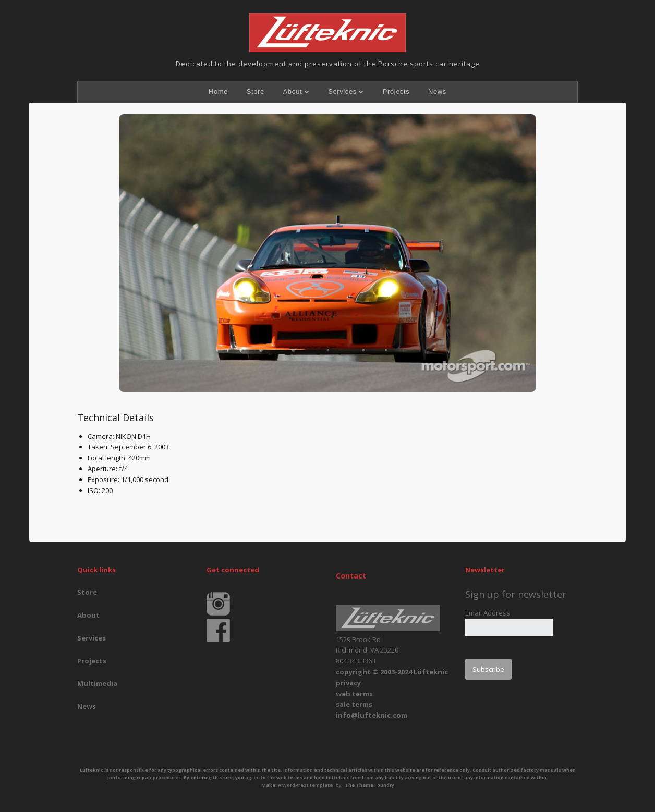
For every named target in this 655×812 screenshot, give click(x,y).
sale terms (354, 704)
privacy (348, 683)
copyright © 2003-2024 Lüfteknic (392, 672)
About (292, 91)
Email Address (488, 613)
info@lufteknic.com (372, 715)
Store (256, 91)
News (437, 91)
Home (218, 91)
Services (342, 91)
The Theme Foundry (369, 785)
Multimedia (97, 683)
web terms (354, 694)
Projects (396, 91)
